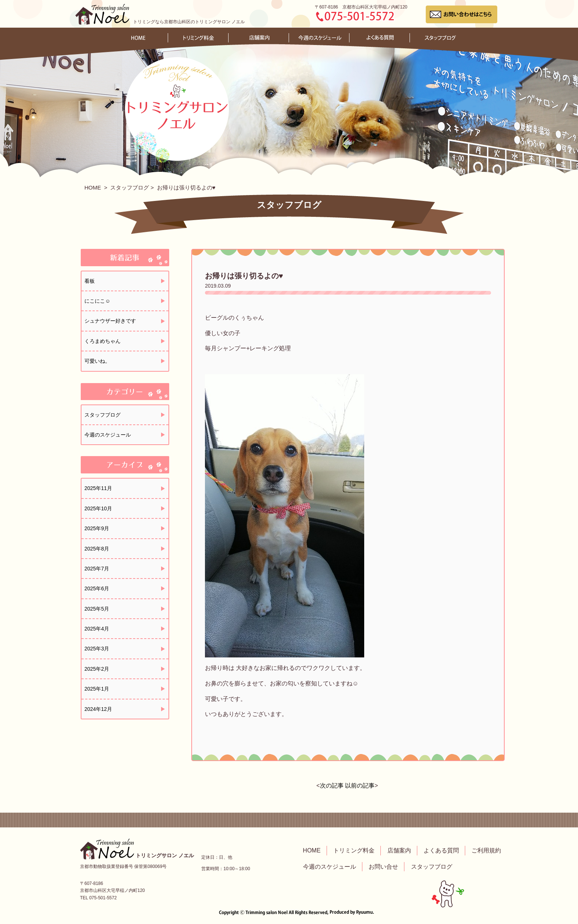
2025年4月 (97, 629)
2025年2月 (97, 669)
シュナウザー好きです (110, 321)
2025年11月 (98, 488)
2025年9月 (97, 528)
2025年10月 (98, 508)
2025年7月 (97, 569)
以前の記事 (360, 786)
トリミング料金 (354, 850)
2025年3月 (97, 649)
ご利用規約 (486, 850)
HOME (93, 187)
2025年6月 (97, 588)
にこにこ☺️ (97, 301)
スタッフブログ (130, 187)
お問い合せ (383, 867)
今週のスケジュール (108, 435)
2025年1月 (97, 689)
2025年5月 (97, 609)
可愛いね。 (97, 361)
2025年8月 (97, 549)
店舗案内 (399, 850)
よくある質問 (441, 850)
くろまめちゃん (102, 341)
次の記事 (332, 786)
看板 (90, 281)
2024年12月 (98, 709)
